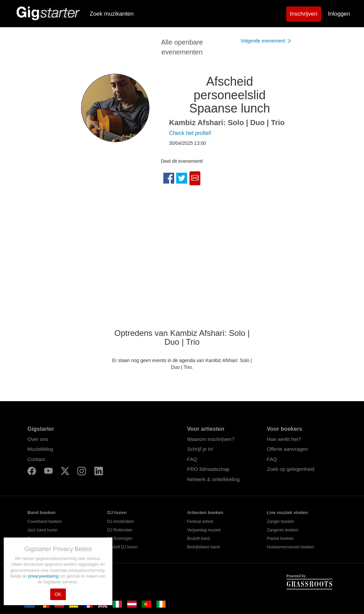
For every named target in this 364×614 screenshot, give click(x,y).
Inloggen (339, 14)
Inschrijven (304, 14)
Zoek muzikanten (112, 14)
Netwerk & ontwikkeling (213, 479)
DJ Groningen (120, 539)
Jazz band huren (43, 530)
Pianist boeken (280, 539)
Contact (36, 459)
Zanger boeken (281, 522)
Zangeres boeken (283, 530)
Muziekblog (40, 449)
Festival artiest (200, 522)
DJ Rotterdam (120, 530)
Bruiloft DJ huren (122, 547)
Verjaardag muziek (204, 530)
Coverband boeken (45, 522)
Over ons (38, 439)
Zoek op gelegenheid (291, 469)
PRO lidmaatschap (208, 469)
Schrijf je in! (200, 449)
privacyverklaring (44, 576)
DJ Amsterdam (121, 522)
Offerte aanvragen (287, 449)
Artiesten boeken (205, 513)
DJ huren (117, 513)
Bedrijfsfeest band (203, 547)
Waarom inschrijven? (211, 439)
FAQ (192, 459)
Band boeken (42, 513)
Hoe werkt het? (284, 439)
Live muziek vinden (287, 513)
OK (58, 594)
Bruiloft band (198, 539)
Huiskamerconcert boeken (290, 547)
